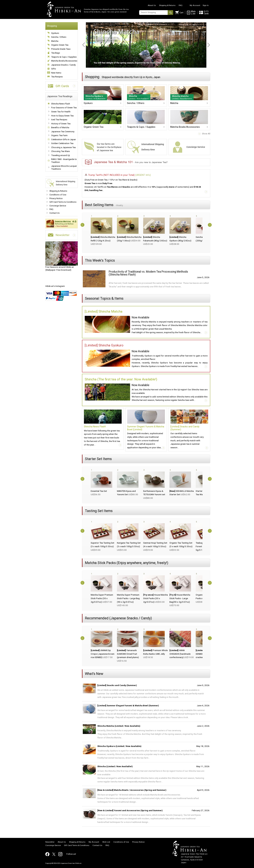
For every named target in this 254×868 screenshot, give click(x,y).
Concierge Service (58, 206)
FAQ (181, 5)
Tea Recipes (57, 77)
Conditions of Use (58, 195)
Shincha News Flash (61, 104)
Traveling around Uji (61, 155)
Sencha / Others (59, 37)
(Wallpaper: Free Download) (62, 256)
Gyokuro (55, 33)
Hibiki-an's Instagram (55, 286)
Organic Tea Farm (59, 135)
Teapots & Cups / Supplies (64, 57)
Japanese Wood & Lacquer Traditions (64, 167)
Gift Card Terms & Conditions (63, 202)
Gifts (54, 69)
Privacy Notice (56, 198)
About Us (152, 5)
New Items (56, 73)
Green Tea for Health (61, 112)
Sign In (206, 5)
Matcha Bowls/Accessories (64, 61)
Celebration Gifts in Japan (63, 139)
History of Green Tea (61, 124)
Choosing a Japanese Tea (63, 147)
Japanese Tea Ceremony (63, 132)
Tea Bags (56, 53)
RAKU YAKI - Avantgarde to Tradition (64, 161)
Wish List (106, 842)
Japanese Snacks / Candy (63, 65)
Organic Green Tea (60, 45)
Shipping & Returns (167, 5)
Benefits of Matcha (60, 127)
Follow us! (71, 854)
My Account (195, 5)
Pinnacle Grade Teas (61, 49)
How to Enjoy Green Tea (62, 116)
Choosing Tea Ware (60, 151)
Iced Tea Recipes (59, 120)
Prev (82, 45)
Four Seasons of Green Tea (64, 108)
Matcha (55, 41)
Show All (206, 134)
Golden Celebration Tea (62, 143)
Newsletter (50, 842)
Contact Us (55, 213)
